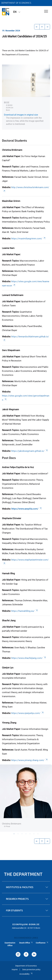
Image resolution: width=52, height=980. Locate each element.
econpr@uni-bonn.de (26, 924)
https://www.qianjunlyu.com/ (28, 713)
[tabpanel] (26, 798)
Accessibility (26, 974)
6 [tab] (34, 834)
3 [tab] (22, 834)
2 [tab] (18, 834)
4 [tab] (26, 834)
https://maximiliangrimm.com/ (29, 239)
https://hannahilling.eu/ (25, 611)
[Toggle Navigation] (46, 11)
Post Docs (9, 458)
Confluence (42, 943)
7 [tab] (38, 834)
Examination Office (10, 944)
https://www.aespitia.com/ (27, 509)
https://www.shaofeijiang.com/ (29, 658)
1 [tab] (14, 834)
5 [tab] (30, 834)
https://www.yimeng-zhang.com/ (30, 760)
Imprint (15, 970)
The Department (23, 874)
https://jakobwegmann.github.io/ (30, 451)
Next (47, 798)
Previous (5, 798)
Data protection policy (31, 970)
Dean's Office (26, 943)
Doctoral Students (14, 140)
